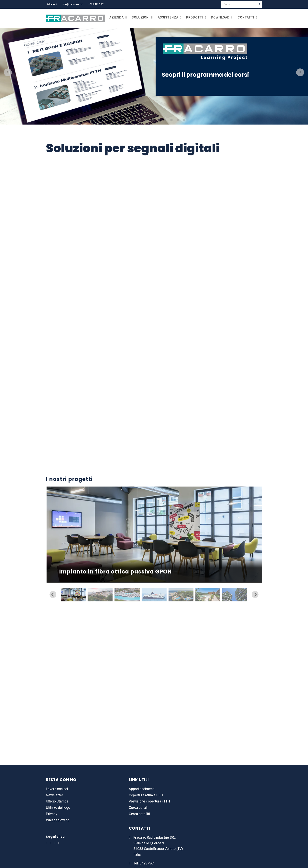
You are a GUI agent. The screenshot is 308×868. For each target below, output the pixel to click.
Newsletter (55, 795)
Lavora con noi (57, 789)
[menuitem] (52, 4)
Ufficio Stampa (57, 801)
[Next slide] (255, 594)
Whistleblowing (58, 820)
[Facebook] (51, 843)
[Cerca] (259, 4)
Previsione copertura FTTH (149, 801)
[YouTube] (59, 843)
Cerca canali (138, 808)
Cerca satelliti (139, 814)
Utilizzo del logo (58, 808)
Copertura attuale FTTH (147, 795)
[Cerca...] (239, 4)
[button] (73, 595)
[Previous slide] (53, 594)
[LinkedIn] (47, 843)
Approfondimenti (142, 789)
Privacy (52, 814)
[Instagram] (55, 843)
